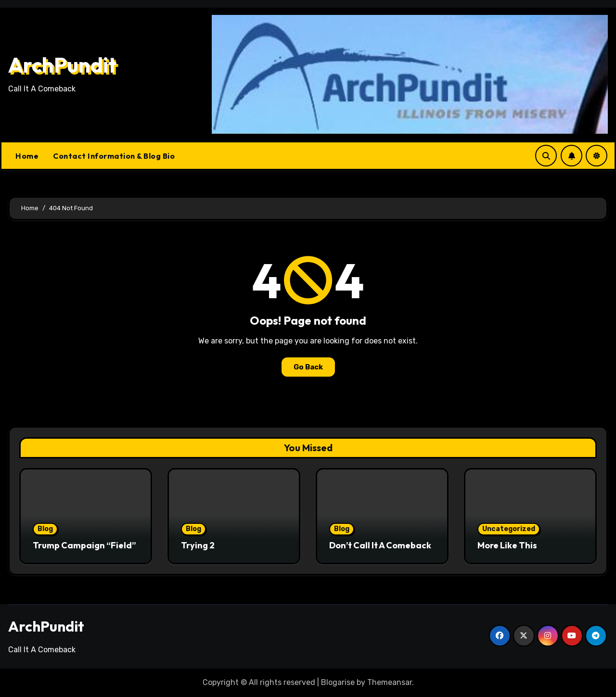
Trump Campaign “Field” (84, 545)
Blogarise (338, 682)
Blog (45, 529)
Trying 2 (198, 545)
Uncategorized (509, 529)
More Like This (507, 545)
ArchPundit (62, 65)
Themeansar (390, 682)
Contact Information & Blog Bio (114, 156)
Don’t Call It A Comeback (380, 545)
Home (27, 156)
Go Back (308, 367)
